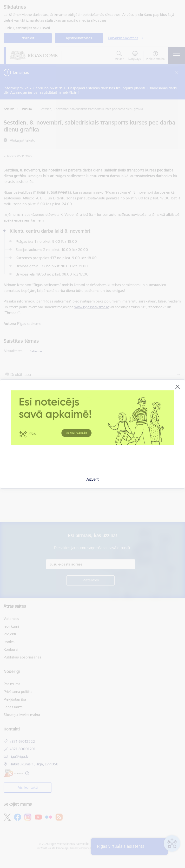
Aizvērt (93, 479)
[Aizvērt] (178, 387)
